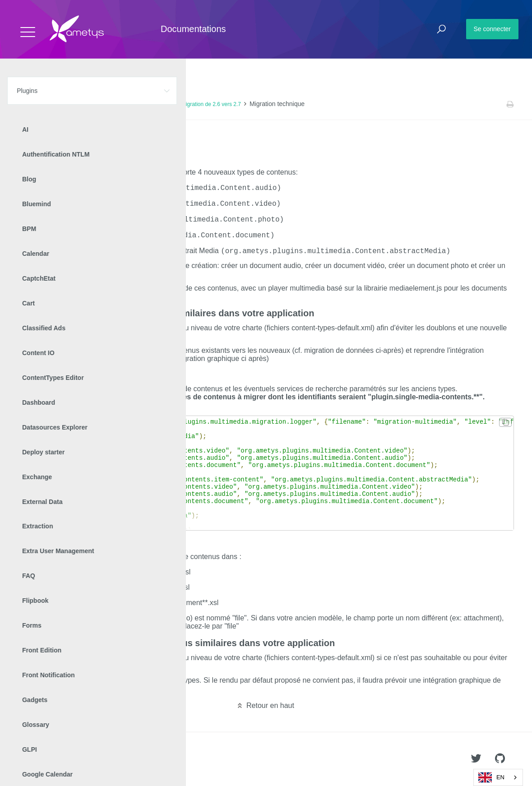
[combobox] (498, 777)
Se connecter (493, 29)
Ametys (60, 759)
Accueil (27, 104)
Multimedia (83, 104)
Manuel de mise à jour (146, 104)
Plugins (53, 104)
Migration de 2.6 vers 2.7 (211, 104)
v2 (108, 104)
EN (491, 777)
